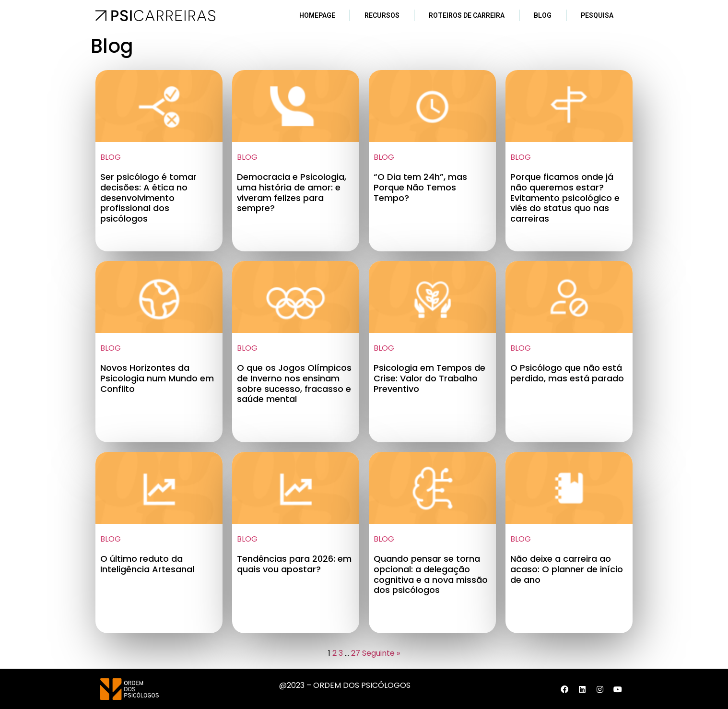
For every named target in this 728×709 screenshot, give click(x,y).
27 (356, 653)
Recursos (382, 15)
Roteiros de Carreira (467, 15)
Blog (543, 15)
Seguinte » (381, 653)
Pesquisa (597, 15)
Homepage (317, 15)
